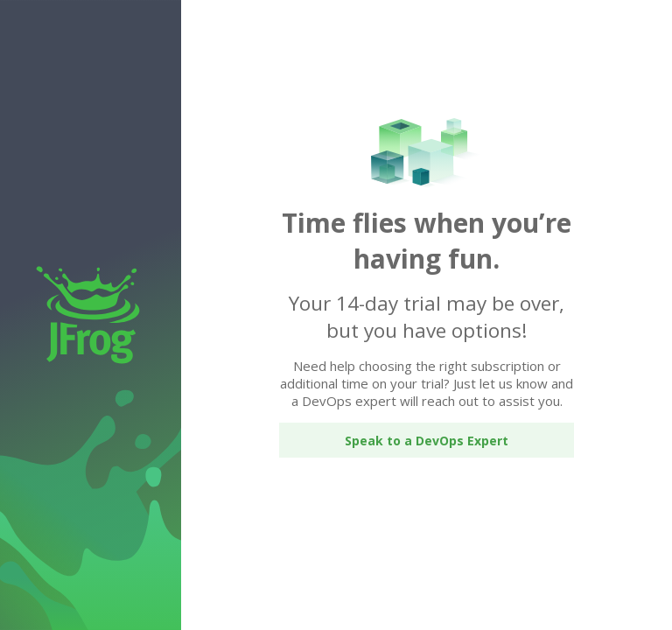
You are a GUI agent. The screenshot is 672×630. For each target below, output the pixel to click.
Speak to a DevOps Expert (427, 441)
